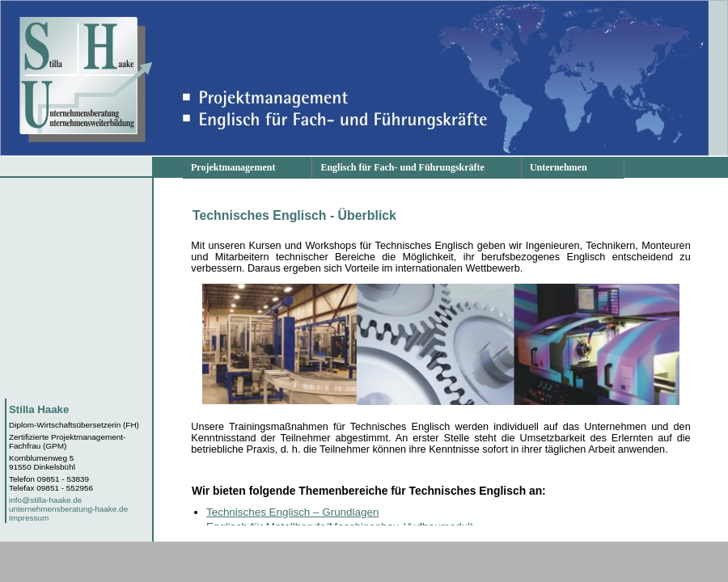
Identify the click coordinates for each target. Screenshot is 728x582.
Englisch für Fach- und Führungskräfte (402, 167)
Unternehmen (559, 167)
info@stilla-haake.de (45, 500)
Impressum (29, 518)
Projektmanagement (233, 167)
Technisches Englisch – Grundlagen (292, 512)
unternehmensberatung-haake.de (68, 509)
